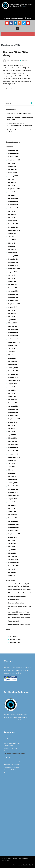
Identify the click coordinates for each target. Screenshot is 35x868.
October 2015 (13, 301)
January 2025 (13, 176)
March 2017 (13, 249)
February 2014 (13, 364)
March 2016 (13, 285)
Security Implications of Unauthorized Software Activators (19, 125)
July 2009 (12, 540)
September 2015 (14, 304)
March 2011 (13, 476)
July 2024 (12, 179)
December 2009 (14, 524)
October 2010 (13, 492)
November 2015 (14, 297)
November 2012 (14, 412)
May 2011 (12, 470)
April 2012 (12, 435)
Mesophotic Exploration (17, 596)
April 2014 (12, 358)
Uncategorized (13, 621)
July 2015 (12, 310)
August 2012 (13, 422)
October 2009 (13, 531)
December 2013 (14, 371)
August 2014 (13, 345)
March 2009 (13, 553)
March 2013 (13, 400)
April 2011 (12, 473)
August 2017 (13, 233)
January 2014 (13, 368)
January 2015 (13, 329)
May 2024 (12, 186)
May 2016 (12, 278)
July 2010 (12, 502)
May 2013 (12, 393)
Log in (12, 633)
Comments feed (15, 639)
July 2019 (12, 192)
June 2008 (12, 572)
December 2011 (14, 448)
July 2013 (12, 387)
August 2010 (13, 499)
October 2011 (13, 454)
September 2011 (14, 457)
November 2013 (14, 374)
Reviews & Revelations (16, 603)
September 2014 (14, 342)
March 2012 (13, 438)
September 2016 (14, 269)
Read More (11, 89)
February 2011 (13, 480)
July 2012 (12, 425)
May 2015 (12, 317)
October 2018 (13, 208)
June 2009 (12, 543)
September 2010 (14, 496)
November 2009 (14, 527)
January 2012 (13, 444)
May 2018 (12, 217)
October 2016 (13, 265)
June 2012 (12, 428)
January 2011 (13, 483)
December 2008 (14, 563)
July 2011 (12, 464)
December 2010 (14, 486)
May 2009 (12, 547)
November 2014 (14, 336)
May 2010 (12, 508)
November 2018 (14, 205)
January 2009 (13, 559)
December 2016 (14, 259)
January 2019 (13, 198)
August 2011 (13, 460)
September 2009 (14, 534)
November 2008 (14, 566)
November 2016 (14, 262)
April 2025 (12, 166)
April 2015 (12, 320)
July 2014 (12, 349)
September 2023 (14, 189)
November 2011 (14, 451)
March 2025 (13, 170)
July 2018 (12, 211)
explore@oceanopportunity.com (14, 754)
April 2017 (12, 246)
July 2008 (12, 569)
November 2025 (14, 154)
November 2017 (14, 227)
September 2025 (14, 160)
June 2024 (12, 182)
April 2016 (12, 281)
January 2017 (13, 256)
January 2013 (13, 406)
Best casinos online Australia (17, 136)
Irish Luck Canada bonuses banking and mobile (20, 119)
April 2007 (12, 575)
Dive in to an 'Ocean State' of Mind (21, 593)
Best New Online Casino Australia (19, 113)
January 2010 (13, 521)
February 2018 (13, 221)
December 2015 (14, 294)
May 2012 (12, 432)
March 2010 (13, 515)
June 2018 (12, 214)
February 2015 (13, 326)
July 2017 (12, 237)
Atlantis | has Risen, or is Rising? (20, 589)
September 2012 (14, 419)
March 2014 (13, 361)
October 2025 (13, 157)
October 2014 (13, 339)
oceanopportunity (14, 61)
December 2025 (14, 150)
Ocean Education (14, 600)
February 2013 (13, 403)
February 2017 (13, 253)
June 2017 (12, 240)
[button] (17, 28)
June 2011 (12, 467)
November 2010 (14, 489)
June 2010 (12, 505)
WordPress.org (15, 642)
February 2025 (13, 173)
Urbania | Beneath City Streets (19, 624)
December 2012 (14, 409)
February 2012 (13, 441)
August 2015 (13, 307)
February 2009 (13, 556)
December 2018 (14, 201)
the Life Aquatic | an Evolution (19, 618)
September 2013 (14, 380)
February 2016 (13, 288)
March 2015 (13, 323)
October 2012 (13, 416)
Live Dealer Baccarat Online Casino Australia (20, 131)
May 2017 (12, 243)
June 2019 (12, 195)
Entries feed (14, 636)
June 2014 (12, 352)
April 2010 (12, 512)
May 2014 (12, 355)
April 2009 (12, 550)
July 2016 (12, 275)
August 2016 (13, 272)
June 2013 (12, 390)
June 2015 (12, 313)
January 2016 (13, 291)
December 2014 (14, 333)
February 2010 (13, 518)
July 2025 (12, 163)
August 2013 (13, 384)
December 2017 (14, 224)
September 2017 (14, 230)
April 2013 (12, 396)
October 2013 (13, 377)
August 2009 (13, 537)
